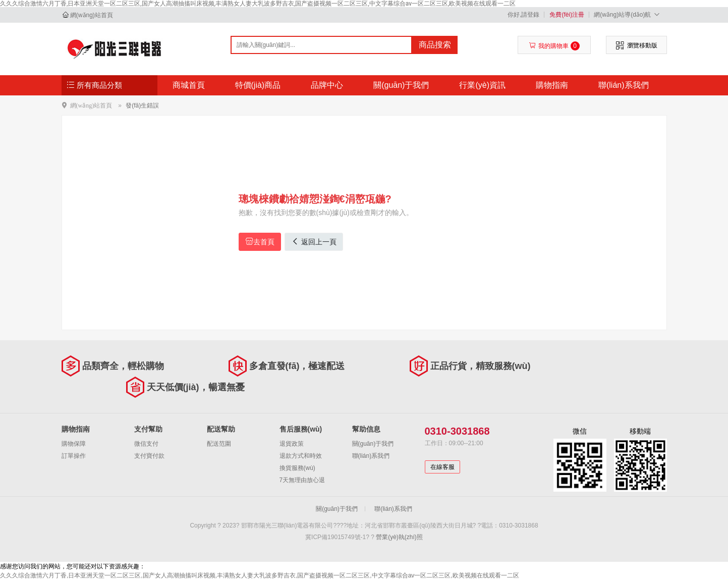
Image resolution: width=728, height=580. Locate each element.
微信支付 (146, 444)
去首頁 (260, 242)
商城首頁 (189, 85)
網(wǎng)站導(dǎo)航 (628, 14)
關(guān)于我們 (401, 85)
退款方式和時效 (301, 456)
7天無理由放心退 (302, 480)
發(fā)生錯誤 (142, 106)
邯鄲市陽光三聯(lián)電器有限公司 (115, 48)
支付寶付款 (149, 456)
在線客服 (442, 467)
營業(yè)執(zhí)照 (399, 537)
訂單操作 (74, 456)
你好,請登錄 (523, 15)
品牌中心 (327, 85)
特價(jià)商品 (258, 85)
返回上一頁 (314, 242)
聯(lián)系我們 (624, 85)
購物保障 (74, 444)
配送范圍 (219, 444)
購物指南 (552, 85)
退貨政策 (292, 444)
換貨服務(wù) (297, 468)
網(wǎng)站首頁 (92, 15)
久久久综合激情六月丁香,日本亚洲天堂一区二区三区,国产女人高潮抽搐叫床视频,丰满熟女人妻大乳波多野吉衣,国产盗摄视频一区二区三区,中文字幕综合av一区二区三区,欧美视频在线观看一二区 (258, 4)
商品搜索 (435, 45)
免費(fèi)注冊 (567, 15)
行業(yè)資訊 (482, 85)
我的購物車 (554, 46)
